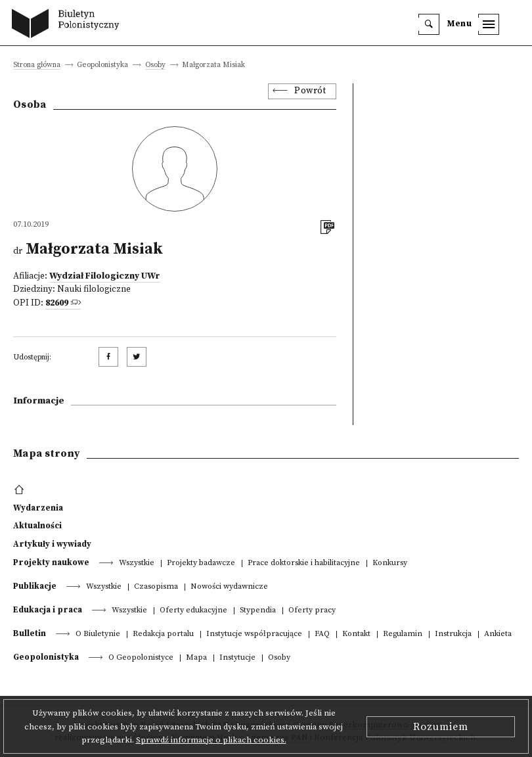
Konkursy (390, 563)
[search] (429, 24)
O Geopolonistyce (141, 658)
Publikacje (35, 586)
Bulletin (30, 633)
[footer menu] (21, 490)
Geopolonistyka (46, 657)
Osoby (155, 65)
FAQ (322, 634)
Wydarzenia (38, 508)
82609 (57, 303)
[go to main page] (69, 25)
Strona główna (37, 65)
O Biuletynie (98, 634)
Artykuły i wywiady (52, 544)
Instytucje (237, 658)
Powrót (310, 91)
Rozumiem (441, 727)
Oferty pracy (312, 611)
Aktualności (37, 526)
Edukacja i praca (48, 610)
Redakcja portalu (163, 634)
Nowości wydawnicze (229, 587)
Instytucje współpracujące (254, 634)
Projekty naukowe (51, 562)
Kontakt (356, 634)
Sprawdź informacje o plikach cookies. (211, 740)
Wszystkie (137, 563)
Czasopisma (156, 587)
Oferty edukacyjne (193, 611)
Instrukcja (453, 634)
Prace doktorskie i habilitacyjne (304, 563)
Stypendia (258, 611)
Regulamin (403, 634)
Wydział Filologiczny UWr (105, 276)
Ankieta (498, 634)
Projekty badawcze (201, 563)
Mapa (196, 658)
